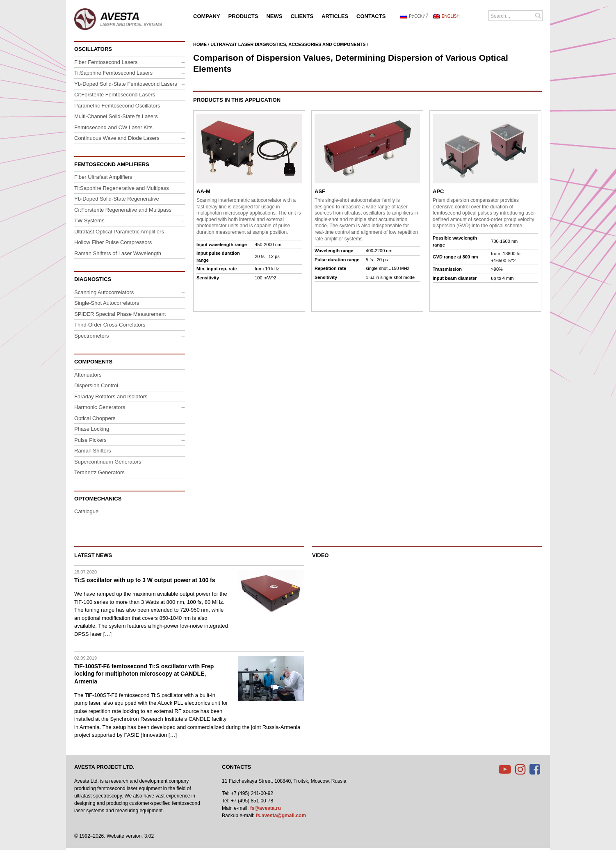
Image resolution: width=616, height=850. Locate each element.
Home (200, 44)
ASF (320, 191)
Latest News (93, 555)
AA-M (203, 191)
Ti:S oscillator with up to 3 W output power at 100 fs (145, 580)
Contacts (236, 767)
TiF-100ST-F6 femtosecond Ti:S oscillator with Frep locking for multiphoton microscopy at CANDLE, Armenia (144, 674)
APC (438, 191)
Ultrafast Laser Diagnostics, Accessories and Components (288, 44)
